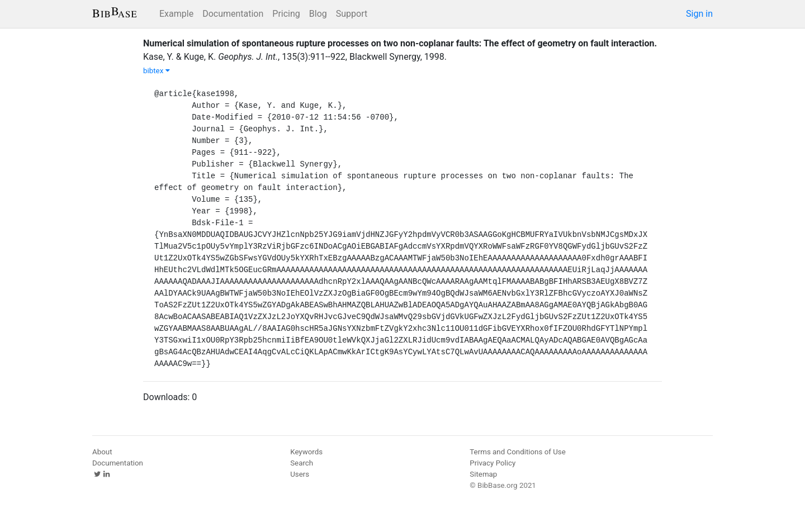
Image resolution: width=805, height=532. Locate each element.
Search (302, 463)
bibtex (157, 71)
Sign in (699, 14)
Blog (318, 14)
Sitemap (483, 474)
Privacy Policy (493, 463)
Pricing (286, 14)
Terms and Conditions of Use (517, 452)
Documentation (233, 14)
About (102, 452)
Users (300, 474)
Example (176, 14)
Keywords (306, 452)
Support (352, 14)
